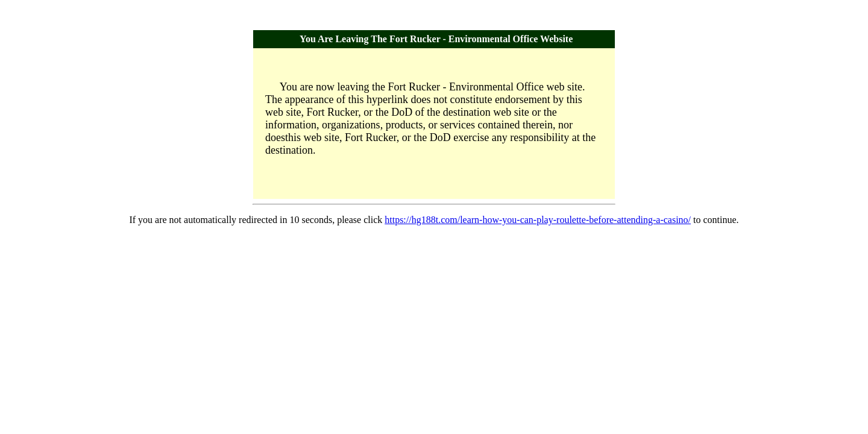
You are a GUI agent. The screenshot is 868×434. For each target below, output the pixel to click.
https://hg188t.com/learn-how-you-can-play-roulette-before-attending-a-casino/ (538, 220)
